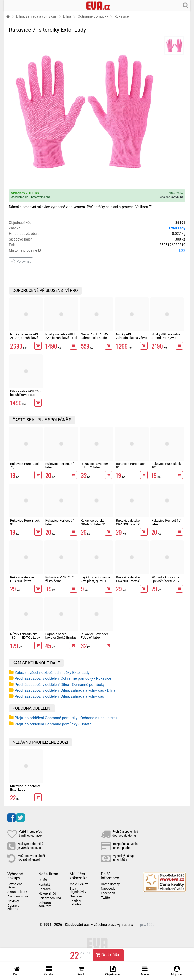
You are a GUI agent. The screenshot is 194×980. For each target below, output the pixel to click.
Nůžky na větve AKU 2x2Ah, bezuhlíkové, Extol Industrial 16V (25, 338)
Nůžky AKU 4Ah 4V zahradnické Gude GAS (95, 338)
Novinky (13, 901)
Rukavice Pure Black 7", (25, 465)
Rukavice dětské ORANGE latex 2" (128, 522)
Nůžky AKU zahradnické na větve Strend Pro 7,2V (131, 338)
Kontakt (44, 885)
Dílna (67, 16)
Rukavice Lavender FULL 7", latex (94, 465)
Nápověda (108, 889)
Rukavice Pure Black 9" (25, 522)
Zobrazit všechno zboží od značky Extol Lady (52, 673)
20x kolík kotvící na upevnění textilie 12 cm (165, 581)
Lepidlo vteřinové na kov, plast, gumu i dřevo (95, 581)
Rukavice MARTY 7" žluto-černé (60, 579)
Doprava (44, 889)
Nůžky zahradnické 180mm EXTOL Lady (25, 636)
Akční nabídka (18, 896)
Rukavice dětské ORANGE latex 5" (22, 579)
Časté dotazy (110, 884)
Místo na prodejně (97, 251)
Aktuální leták (17, 892)
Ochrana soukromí (45, 904)
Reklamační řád (50, 898)
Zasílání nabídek (76, 903)
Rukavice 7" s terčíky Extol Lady (25, 788)
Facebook (108, 893)
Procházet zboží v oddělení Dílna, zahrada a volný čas (59, 696)
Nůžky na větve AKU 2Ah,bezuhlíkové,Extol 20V (61, 338)
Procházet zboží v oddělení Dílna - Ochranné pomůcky (60, 685)
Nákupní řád (47, 894)
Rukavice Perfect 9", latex (60, 522)
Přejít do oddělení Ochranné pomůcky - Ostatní (54, 724)
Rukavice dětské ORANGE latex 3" (93, 522)
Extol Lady (177, 228)
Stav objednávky (78, 890)
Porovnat (21, 261)
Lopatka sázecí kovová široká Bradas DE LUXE (61, 638)
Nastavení (77, 896)
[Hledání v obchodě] (186, 5)
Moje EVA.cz (79, 884)
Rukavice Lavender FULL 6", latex (94, 636)
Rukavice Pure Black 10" (166, 465)
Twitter (106, 898)
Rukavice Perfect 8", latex (60, 465)
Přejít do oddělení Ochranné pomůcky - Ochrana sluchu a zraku (67, 718)
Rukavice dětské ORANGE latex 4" (128, 579)
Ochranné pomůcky (93, 16)
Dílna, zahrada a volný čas (36, 16)
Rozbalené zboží (15, 886)
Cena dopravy (171, 197)
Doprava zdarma (13, 907)
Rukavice (122, 16)
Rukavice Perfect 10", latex (167, 522)
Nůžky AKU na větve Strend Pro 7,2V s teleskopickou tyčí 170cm (166, 340)
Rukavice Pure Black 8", (131, 465)
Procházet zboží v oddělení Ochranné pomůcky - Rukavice (63, 678)
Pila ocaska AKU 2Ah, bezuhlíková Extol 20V (26, 395)
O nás (43, 880)
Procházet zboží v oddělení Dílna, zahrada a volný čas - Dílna (65, 690)
